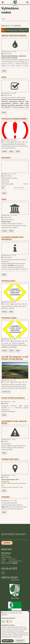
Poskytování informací (13, 398)
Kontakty (6, 158)
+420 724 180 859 (19, 188)
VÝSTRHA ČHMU (8, 281)
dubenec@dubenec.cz (20, 190)
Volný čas (6, 392)
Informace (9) (11, 30)
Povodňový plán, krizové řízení (14, 422)
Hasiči (4, 152)
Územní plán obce (10, 459)
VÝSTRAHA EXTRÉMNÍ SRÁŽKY (14, 119)
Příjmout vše (8, 641)
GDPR (4, 77)
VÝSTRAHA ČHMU (9, 318)
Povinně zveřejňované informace (12, 238)
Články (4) (23, 30)
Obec (4, 71)
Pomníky (6, 497)
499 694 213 (13, 559)
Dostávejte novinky (14, 534)
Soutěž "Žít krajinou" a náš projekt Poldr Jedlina (15, 358)
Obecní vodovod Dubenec (14, 35)
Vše (3, 30)
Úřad (4, 113)
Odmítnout (20, 641)
